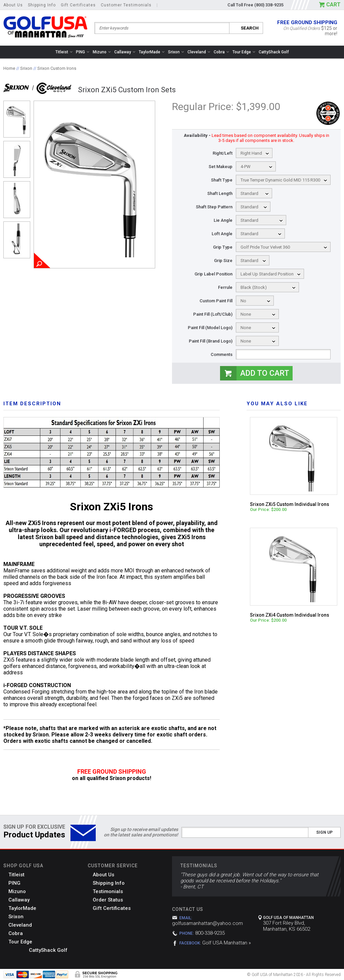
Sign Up (324, 832)
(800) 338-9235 (269, 5)
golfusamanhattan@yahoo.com (207, 923)
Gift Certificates (78, 5)
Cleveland (199, 52)
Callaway (125, 52)
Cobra (221, 52)
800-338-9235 (210, 933)
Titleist (64, 52)
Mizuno (102, 52)
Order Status (108, 900)
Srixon (176, 52)
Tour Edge (244, 52)
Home (9, 68)
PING (83, 52)
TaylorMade (152, 52)
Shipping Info (42, 5)
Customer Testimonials (126, 5)
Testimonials (108, 891)
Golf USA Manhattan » (227, 943)
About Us (13, 5)
